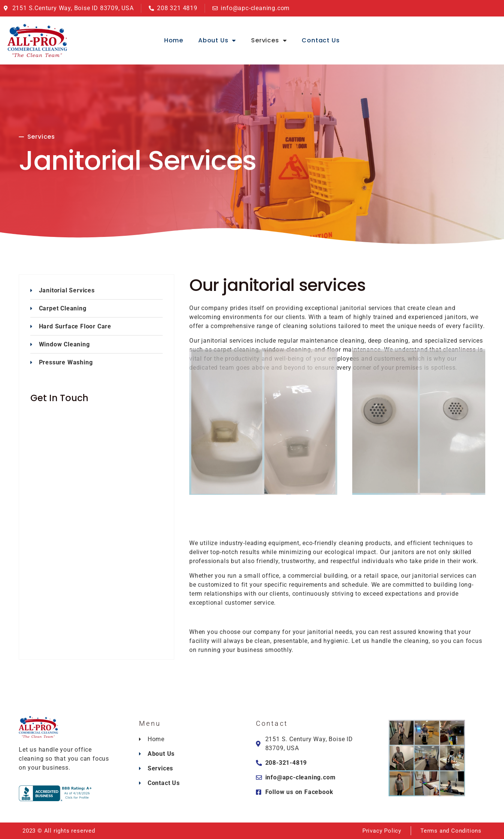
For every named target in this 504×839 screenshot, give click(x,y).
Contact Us (321, 40)
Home (174, 40)
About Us (217, 40)
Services (269, 40)
